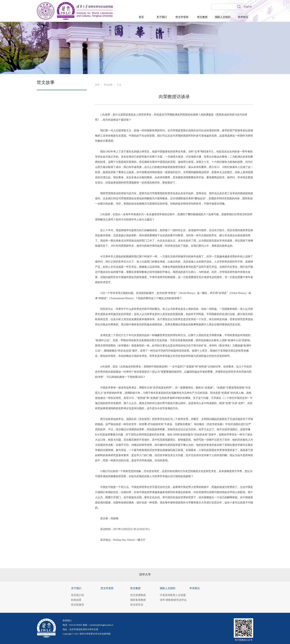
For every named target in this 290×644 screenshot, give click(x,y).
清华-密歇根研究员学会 (173, 600)
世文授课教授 (138, 595)
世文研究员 (137, 605)
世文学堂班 (182, 17)
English (248, 7)
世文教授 (202, 17)
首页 (141, 17)
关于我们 (162, 17)
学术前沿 (243, 17)
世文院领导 (77, 605)
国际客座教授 (138, 600)
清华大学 (145, 574)
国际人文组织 (223, 17)
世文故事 (108, 85)
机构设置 (76, 600)
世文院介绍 (77, 595)
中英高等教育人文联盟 (173, 595)
